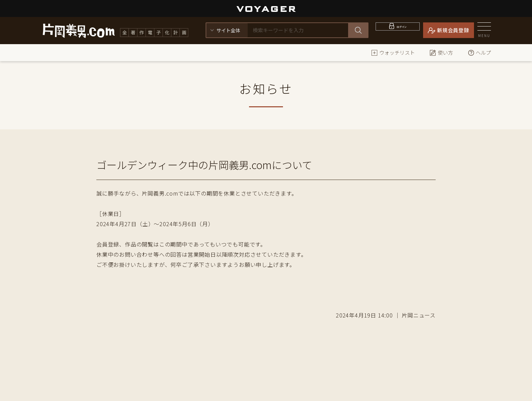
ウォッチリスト (393, 52)
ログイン (402, 30)
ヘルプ (479, 52)
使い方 (441, 52)
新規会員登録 (453, 30)
